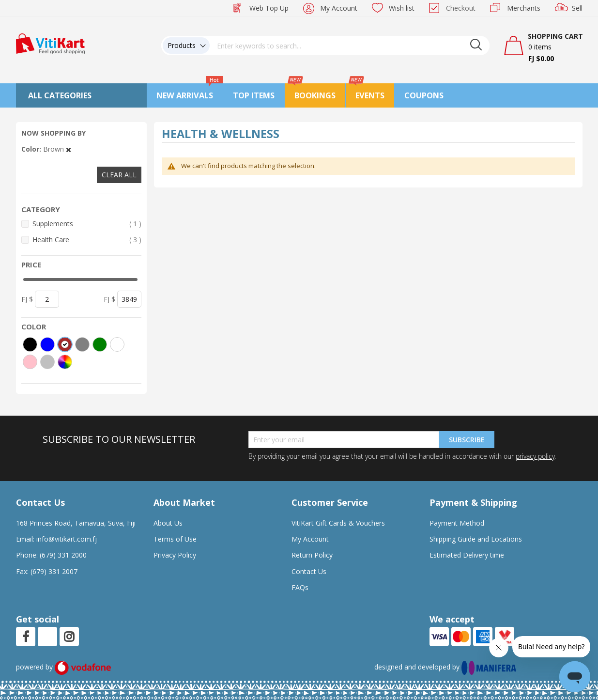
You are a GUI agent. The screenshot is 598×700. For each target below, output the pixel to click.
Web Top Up (269, 8)
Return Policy (312, 555)
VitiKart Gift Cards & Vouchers (338, 523)
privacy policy (535, 456)
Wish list (402, 8)
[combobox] (350, 46)
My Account (339, 8)
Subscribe (467, 440)
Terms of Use (175, 539)
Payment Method (457, 523)
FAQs (300, 587)
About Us (168, 523)
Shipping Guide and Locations (476, 539)
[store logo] (50, 43)
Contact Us (309, 571)
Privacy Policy (175, 555)
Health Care (87, 240)
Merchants (524, 8)
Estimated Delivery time (467, 555)
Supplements (87, 224)
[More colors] (65, 362)
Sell (577, 8)
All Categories (60, 95)
